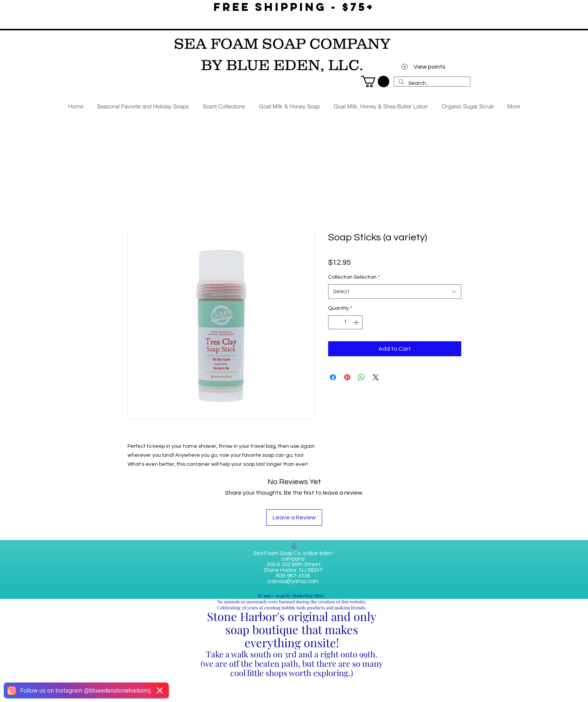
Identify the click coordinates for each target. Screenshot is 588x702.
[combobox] (395, 292)
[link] (375, 82)
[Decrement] (334, 322)
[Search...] (431, 84)
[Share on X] (376, 377)
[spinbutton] (345, 322)
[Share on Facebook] (333, 377)
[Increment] (357, 322)
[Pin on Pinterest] (347, 377)
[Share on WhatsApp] (361, 377)
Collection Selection (354, 277)
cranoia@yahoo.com (293, 581)
